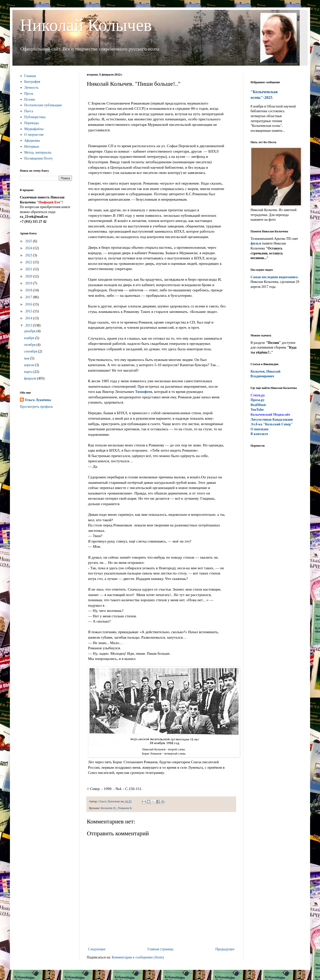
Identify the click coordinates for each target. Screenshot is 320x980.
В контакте (259, 434)
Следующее (97, 949)
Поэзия (30, 99)
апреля (30, 365)
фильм (256, 243)
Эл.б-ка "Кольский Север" (272, 424)
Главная (30, 76)
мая (27, 358)
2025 (29, 241)
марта (29, 372)
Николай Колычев (86, 25)
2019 (29, 283)
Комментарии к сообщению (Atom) (138, 957)
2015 (29, 311)
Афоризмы (32, 141)
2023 (29, 255)
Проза (29, 94)
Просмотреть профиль (36, 407)
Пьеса (29, 111)
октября (30, 345)
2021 (29, 269)
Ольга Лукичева (38, 400)
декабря (30, 331)
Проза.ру (257, 400)
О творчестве (34, 135)
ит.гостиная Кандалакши (272, 420)
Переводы (32, 123)
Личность (32, 88)
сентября (31, 351)
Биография (32, 82)
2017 (29, 297)
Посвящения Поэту (39, 158)
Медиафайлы (34, 129)
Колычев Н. (109, 808)
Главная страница (160, 949)
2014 (29, 318)
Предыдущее (225, 949)
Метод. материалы (38, 152)
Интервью (32, 147)
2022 (29, 262)
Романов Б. (125, 808)
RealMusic (258, 405)
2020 (29, 276)
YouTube (257, 410)
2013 (29, 325)
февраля (31, 378)
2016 (29, 304)
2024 (29, 248)
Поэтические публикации (43, 105)
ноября (30, 338)
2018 (29, 290)
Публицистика (35, 117)
